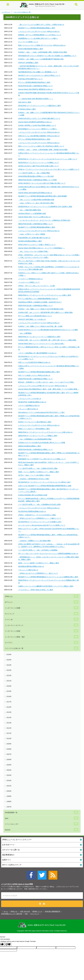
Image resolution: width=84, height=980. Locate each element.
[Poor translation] (8, 944)
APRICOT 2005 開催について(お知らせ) (32, 319)
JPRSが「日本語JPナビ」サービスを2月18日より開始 (37, 515)
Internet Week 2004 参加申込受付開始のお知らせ (35, 193)
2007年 (9, 754)
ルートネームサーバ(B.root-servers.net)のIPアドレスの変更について (42, 525)
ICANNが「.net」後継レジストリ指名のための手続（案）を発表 (40, 326)
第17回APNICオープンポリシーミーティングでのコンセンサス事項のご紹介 (45, 482)
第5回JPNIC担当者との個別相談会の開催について (35, 306)
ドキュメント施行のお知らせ (28, 409)
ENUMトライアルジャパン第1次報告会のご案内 (35, 422)
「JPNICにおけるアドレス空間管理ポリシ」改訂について (38, 573)
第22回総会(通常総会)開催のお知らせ (31, 566)
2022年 (9, 675)
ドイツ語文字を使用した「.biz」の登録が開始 (34, 173)
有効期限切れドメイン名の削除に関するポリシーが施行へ (38, 38)
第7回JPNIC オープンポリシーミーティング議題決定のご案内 (40, 106)
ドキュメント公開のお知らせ (28, 570)
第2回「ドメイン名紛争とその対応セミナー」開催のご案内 (39, 563)
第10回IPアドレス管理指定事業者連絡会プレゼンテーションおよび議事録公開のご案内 (48, 577)
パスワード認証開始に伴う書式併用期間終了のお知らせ (37, 353)
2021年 (9, 681)
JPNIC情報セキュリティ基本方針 (12, 914)
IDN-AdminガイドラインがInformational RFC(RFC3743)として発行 (42, 412)
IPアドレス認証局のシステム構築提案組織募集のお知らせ (38, 299)
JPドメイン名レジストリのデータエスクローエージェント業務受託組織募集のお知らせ (48, 554)
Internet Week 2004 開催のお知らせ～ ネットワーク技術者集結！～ (42, 248)
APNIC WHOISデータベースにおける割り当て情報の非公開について (42, 183)
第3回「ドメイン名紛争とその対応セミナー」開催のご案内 (39, 472)
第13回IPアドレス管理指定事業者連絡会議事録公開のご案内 (39, 372)
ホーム (6, 911)
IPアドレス (9, 602)
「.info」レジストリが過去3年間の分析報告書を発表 (36, 200)
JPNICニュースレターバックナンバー (42, 840)
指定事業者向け (42, 855)
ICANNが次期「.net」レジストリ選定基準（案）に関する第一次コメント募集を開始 (47, 340)
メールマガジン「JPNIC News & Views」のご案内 (36, 590)
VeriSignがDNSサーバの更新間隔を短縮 (32, 213)
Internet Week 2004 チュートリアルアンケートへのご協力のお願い (41, 344)
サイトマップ (10, 614)
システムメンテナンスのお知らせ (30, 399)
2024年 (9, 665)
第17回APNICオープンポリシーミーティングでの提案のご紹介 (40, 522)
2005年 (9, 765)
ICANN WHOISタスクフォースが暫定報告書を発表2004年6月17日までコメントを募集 (48, 330)
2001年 (9, 786)
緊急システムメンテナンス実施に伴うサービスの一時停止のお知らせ (42, 45)
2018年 (9, 696)
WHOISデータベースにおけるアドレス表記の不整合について (39, 75)
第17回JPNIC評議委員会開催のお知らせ (32, 511)
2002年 (9, 781)
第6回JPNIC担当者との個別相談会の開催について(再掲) (38, 180)
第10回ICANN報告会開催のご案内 (30, 241)
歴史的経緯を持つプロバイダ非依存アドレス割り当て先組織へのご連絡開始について (47, 56)
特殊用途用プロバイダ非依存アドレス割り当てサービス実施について (42, 459)
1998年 (9, 802)
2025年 (9, 660)
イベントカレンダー (12, 824)
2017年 (9, 702)
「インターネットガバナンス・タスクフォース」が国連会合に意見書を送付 (44, 220)
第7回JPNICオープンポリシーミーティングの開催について (39, 163)
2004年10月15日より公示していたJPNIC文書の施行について (39, 118)
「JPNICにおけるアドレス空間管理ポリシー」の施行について (40, 518)
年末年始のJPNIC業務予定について (30, 79)
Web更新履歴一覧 (11, 813)
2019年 (9, 691)
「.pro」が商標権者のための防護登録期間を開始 (35, 439)
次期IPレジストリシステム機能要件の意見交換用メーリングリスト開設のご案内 (46, 586)
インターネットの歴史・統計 (15, 637)
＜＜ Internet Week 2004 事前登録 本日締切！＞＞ (36, 99)
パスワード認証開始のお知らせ (29, 405)
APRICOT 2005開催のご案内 (28, 63)
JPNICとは (9, 596)
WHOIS (8, 830)
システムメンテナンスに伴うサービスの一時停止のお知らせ (39, 31)
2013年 (9, 723)
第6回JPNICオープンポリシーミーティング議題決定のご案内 (39, 337)
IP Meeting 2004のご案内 (27, 109)
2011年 (9, 733)
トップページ (6, 12)
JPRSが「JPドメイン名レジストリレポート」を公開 (36, 286)
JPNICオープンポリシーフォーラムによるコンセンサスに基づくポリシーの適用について (49, 169)
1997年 (9, 807)
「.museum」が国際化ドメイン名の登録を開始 (35, 541)
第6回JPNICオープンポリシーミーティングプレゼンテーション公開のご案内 (45, 295)
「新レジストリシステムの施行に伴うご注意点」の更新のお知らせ (41, 25)
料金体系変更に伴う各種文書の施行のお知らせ (34, 238)
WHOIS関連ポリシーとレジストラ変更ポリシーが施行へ (38, 129)
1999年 (9, 796)
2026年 (9, 654)
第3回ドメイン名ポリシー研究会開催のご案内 (34, 429)
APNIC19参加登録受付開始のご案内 (31, 49)
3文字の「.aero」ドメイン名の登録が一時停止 (34, 475)
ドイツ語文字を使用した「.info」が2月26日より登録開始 (38, 550)
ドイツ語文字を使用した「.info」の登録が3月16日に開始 (38, 468)
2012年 (9, 728)
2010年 (9, 738)
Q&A (7, 818)
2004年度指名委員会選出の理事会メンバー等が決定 (36, 176)
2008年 (9, 749)
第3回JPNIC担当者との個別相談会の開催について (35, 449)
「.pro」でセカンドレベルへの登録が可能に (33, 251)
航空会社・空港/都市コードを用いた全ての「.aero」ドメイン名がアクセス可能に (46, 382)
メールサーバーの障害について (29, 282)
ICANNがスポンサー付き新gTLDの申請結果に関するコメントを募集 (42, 443)
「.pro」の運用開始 (25, 333)
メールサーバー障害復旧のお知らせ (31, 279)
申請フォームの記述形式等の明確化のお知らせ (34, 362)
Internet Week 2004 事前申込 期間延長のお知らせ (35, 89)
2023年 (9, 670)
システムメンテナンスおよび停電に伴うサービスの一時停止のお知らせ (43, 386)
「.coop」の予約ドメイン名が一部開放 (32, 234)
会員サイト (42, 860)
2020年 (9, 686)
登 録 (42, 904)
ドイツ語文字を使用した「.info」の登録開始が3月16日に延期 (39, 504)
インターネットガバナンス (14, 625)
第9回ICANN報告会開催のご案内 (30, 446)
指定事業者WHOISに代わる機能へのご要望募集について (38, 72)
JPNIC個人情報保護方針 (53, 911)
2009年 (9, 744)
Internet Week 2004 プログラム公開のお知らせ (35, 217)
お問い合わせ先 (25, 911)
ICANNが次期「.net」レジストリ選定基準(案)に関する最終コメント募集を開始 (45, 312)
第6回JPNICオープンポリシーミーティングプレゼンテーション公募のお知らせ (45, 432)
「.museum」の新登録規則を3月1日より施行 (34, 479)
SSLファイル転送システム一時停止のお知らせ (34, 375)
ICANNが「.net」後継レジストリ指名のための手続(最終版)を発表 (41, 309)
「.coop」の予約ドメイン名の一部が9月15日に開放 (36, 203)
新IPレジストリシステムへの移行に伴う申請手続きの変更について (41, 146)
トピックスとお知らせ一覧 (22, 12)
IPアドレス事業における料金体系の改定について (35, 316)
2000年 (9, 791)
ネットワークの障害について (28, 42)
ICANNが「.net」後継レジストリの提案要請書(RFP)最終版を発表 (41, 59)
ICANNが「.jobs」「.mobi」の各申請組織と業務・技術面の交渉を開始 (43, 52)
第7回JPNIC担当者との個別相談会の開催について (35, 86)
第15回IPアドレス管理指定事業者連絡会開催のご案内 (37, 28)
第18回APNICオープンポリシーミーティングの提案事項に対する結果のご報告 (45, 207)
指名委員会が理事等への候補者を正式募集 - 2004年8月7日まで (40, 302)
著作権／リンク (37, 911)
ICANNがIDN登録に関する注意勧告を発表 (33, 495)
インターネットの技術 (13, 631)
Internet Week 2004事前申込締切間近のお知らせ (35, 122)
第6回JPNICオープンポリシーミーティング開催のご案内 (38, 436)
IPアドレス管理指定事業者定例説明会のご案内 (34, 82)
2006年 (9, 759)
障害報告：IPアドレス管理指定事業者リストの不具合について (40, 35)
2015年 (9, 712)
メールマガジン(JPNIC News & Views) (15, 884)
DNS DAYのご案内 (25, 102)
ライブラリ (9, 643)
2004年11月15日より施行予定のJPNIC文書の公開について (39, 166)
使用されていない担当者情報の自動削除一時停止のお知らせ (39, 136)
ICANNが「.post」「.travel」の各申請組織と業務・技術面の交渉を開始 (43, 150)
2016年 (9, 707)
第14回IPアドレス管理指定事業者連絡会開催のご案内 (37, 227)
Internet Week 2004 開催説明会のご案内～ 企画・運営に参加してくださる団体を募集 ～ (49, 389)
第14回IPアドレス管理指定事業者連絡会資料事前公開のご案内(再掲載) (43, 196)
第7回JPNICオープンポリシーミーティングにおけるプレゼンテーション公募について (48, 159)
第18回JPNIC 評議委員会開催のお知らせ (32, 402)
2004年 (9, 770)
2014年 (9, 717)
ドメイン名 (9, 619)
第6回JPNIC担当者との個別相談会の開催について (35, 224)
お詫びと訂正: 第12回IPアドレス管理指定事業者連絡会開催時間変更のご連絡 (45, 486)
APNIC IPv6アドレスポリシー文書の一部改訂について (37, 245)
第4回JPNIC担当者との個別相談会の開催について (35, 379)
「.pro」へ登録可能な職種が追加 (30, 210)
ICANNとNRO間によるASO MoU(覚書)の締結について (37, 125)
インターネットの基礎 (13, 608)
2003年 (9, 775)
